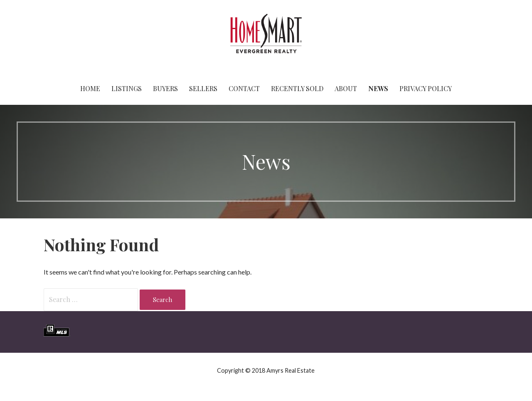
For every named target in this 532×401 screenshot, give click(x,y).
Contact (244, 88)
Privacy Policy (426, 88)
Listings (127, 88)
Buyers (165, 88)
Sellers (203, 88)
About (346, 88)
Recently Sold (297, 88)
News (378, 88)
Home (90, 88)
